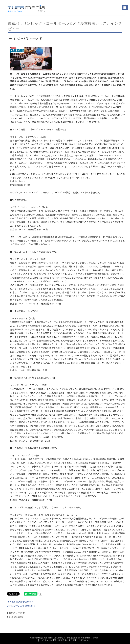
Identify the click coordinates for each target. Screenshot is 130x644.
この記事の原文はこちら (20, 602)
